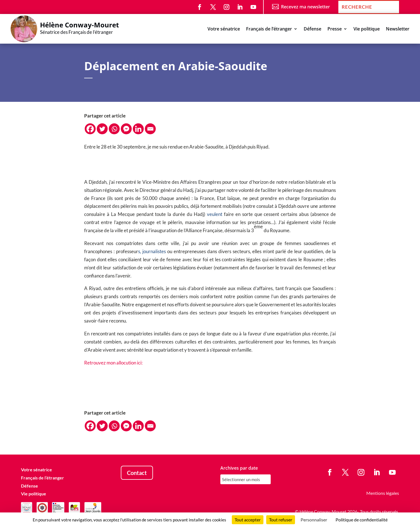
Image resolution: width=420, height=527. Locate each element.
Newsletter (398, 29)
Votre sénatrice (224, 29)
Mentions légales (383, 493)
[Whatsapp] (114, 129)
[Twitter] (102, 129)
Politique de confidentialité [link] (362, 520)
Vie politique (367, 29)
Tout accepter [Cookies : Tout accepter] (248, 520)
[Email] (150, 129)
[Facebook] (90, 129)
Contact (137, 473)
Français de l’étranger (269, 29)
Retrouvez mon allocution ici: (113, 363)
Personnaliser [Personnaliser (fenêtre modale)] (314, 520)
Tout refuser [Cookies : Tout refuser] (281, 520)
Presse (335, 29)
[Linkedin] (138, 129)
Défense (312, 29)
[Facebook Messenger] (126, 129)
